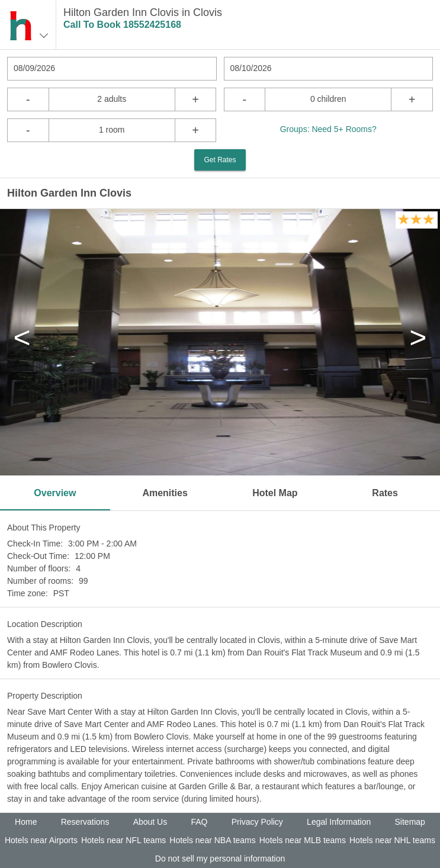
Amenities (165, 493)
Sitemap (410, 822)
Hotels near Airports (41, 840)
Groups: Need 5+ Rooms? (328, 129)
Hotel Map (275, 493)
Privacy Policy (257, 822)
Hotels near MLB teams (303, 840)
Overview (55, 493)
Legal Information (339, 822)
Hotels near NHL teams (392, 840)
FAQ (199, 822)
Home (26, 822)
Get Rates (220, 160)
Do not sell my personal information (220, 859)
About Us (150, 822)
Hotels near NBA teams (213, 840)
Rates (385, 493)
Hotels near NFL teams (123, 840)
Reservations (85, 822)
